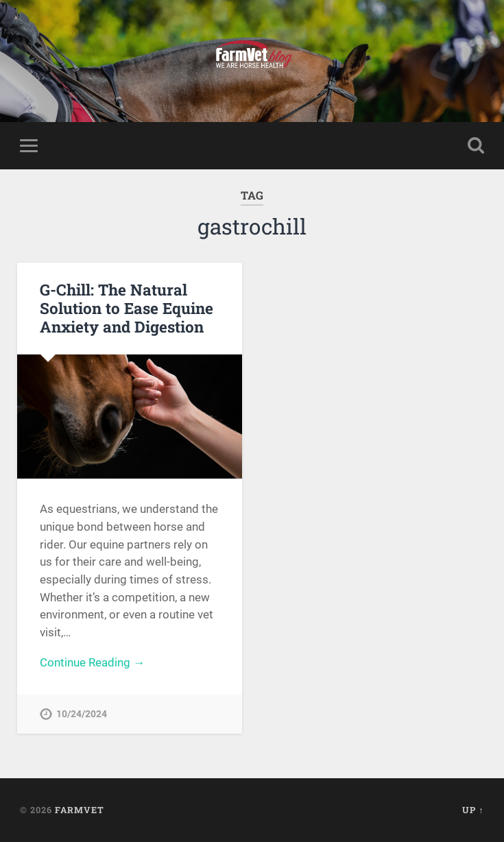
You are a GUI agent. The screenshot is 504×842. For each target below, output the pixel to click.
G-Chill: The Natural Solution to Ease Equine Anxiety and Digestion (127, 308)
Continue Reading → (92, 662)
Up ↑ (473, 810)
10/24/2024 (82, 714)
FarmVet (80, 810)
